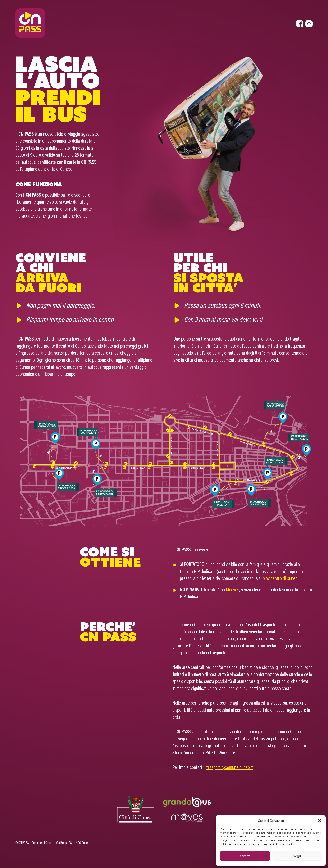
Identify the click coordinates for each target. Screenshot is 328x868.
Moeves (233, 590)
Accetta (245, 856)
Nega (297, 856)
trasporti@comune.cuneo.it (230, 768)
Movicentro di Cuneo (280, 579)
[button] (320, 821)
